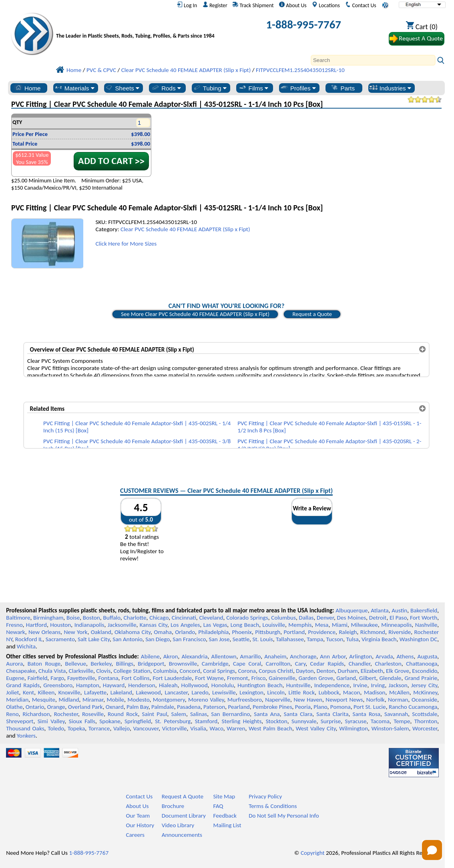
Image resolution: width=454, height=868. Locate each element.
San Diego (158, 639)
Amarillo (250, 656)
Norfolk (376, 700)
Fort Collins (136, 678)
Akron (171, 656)
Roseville (93, 714)
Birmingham (48, 618)
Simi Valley (51, 721)
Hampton (88, 685)
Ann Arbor (333, 656)
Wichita (26, 646)
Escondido (425, 671)
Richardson (36, 714)
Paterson (214, 707)
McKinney (425, 692)
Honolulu (223, 685)
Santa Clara (298, 714)
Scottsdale (425, 714)
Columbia (165, 671)
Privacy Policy (265, 796)
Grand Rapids (23, 685)
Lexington (251, 692)
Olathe (14, 707)
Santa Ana (267, 714)
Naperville (278, 700)
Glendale (391, 678)
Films (253, 88)
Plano (320, 707)
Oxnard (115, 707)
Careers (135, 835)
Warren (236, 728)
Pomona (340, 707)
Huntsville (298, 685)
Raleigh (348, 632)
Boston (91, 618)
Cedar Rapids (327, 664)
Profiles (298, 88)
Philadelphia (213, 632)
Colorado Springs (247, 618)
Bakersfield (424, 610)
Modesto (138, 700)
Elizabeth (372, 671)
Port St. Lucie (370, 707)
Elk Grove (398, 671)
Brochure (173, 806)
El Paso (398, 618)
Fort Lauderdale (172, 678)
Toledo (56, 728)
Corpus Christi (276, 671)
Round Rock (123, 714)
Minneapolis (396, 625)
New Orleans (44, 632)
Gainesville (282, 678)
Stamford (206, 721)
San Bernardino (230, 714)
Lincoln (276, 692)
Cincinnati (184, 618)
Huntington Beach (260, 685)
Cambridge (215, 664)
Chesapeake (21, 671)
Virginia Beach (379, 639)
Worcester (425, 728)
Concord (190, 671)
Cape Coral (247, 664)
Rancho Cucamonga (413, 707)
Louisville (274, 625)
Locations (326, 5)
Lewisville (224, 692)
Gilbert (368, 678)
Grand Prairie (421, 678)
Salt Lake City (94, 639)
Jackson (398, 685)
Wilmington (354, 728)
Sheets (122, 88)
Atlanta (380, 610)
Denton (326, 671)
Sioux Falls (82, 721)
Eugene (15, 678)
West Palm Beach (270, 728)
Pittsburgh (268, 632)
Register (215, 5)
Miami (340, 625)
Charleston (388, 664)
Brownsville (183, 664)
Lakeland (121, 692)
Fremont (238, 678)
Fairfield (38, 678)
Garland (346, 678)
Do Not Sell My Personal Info (284, 816)
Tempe (402, 721)
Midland (69, 700)
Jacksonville (122, 625)
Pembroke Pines (272, 707)
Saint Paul (154, 714)
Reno (12, 714)
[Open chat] (432, 850)
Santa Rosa (367, 714)
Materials (74, 88)
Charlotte (135, 618)
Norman (398, 700)
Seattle (241, 639)
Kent (28, 692)
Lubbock (329, 692)
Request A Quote (183, 796)
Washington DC (418, 639)
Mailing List (227, 825)
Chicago (159, 618)
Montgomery (169, 700)
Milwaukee (364, 625)
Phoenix (242, 632)
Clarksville (81, 671)
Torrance (99, 728)
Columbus (283, 618)
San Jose (219, 639)
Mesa (322, 625)
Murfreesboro (245, 700)
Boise (73, 618)
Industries (390, 88)
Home (27, 88)
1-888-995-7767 (303, 25)
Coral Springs (219, 671)
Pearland (239, 707)
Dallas (306, 618)
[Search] (373, 60)
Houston (60, 625)
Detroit (378, 618)
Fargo (57, 678)
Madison (375, 692)
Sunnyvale (304, 721)
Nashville (426, 625)
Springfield (138, 721)
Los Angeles (185, 625)
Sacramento (60, 639)
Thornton (426, 721)
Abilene (150, 656)
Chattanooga (422, 664)
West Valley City (316, 728)
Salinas (199, 714)
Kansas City (154, 625)
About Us (293, 5)
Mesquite (44, 700)
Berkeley (101, 664)
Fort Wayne (209, 678)
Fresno (14, 625)
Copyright (313, 853)
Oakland (101, 632)
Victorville (175, 728)
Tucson (334, 639)
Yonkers (26, 736)
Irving (378, 685)
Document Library (184, 816)
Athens (405, 656)
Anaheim (275, 656)
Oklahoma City (133, 632)
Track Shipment (253, 5)
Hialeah (168, 685)
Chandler (360, 664)
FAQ (218, 806)
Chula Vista (52, 671)
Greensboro (58, 685)
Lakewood (149, 692)
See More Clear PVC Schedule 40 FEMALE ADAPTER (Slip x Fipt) (195, 314)
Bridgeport (151, 664)
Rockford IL (29, 639)
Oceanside (424, 700)
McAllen (399, 692)
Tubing (210, 88)
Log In (187, 5)
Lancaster (176, 692)
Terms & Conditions (273, 806)
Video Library (178, 825)
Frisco (259, 678)
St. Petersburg (173, 721)
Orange (56, 707)
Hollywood (195, 685)
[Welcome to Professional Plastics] (137, 26)
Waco (216, 728)
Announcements (182, 835)
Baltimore (18, 618)
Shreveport (20, 721)
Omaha (163, 632)
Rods (166, 88)
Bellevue (75, 664)
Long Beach (245, 625)
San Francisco (189, 639)
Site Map (224, 796)
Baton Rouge (44, 664)
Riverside (400, 632)
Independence (332, 685)
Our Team (138, 816)
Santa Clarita (332, 714)
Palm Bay (138, 707)
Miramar (93, 700)
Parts (343, 88)
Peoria (303, 707)
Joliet (12, 692)
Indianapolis (89, 625)
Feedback (225, 816)
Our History (140, 825)
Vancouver (146, 728)
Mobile (116, 700)
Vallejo (122, 728)
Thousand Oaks (25, 728)
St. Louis (263, 639)
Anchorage (303, 656)
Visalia (198, 728)
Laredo (200, 692)
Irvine (360, 685)
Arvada (384, 656)
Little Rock (302, 692)
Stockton (277, 721)
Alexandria (194, 656)
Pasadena (189, 707)
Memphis (300, 625)
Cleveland (211, 618)
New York (75, 632)
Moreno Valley (206, 700)
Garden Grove (316, 678)
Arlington (361, 656)
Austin (399, 610)
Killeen (46, 692)
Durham (348, 671)
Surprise (331, 721)
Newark (15, 632)
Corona (247, 671)
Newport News (344, 700)
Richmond (373, 632)
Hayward (114, 685)
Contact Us (361, 5)
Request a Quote (312, 314)
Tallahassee (290, 639)
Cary (300, 664)
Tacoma (380, 721)
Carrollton (278, 664)
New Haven (308, 700)
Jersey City (424, 685)
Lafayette (95, 692)
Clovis (103, 671)
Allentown (224, 656)
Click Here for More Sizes (126, 244)
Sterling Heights (242, 721)
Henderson (142, 685)
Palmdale (163, 707)
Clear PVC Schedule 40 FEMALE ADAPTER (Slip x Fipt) (185, 229)
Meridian (17, 700)
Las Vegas (215, 625)
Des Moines (352, 618)
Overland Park (85, 707)
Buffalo (111, 618)
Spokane (110, 721)
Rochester (66, 714)
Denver (325, 618)
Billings (125, 664)
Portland (294, 632)
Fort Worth (424, 618)
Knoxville (69, 692)
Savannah (396, 714)
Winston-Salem (390, 728)
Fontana (108, 678)
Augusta (428, 656)
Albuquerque (352, 610)
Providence (322, 632)
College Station (132, 671)
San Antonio (128, 639)
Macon (352, 692)
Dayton (305, 671)
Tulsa (353, 639)
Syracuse (356, 721)
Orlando (185, 632)
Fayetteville (81, 678)
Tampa (315, 639)
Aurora (14, 664)
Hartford (36, 625)
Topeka (76, 728)
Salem (178, 714)
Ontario (35, 707)
